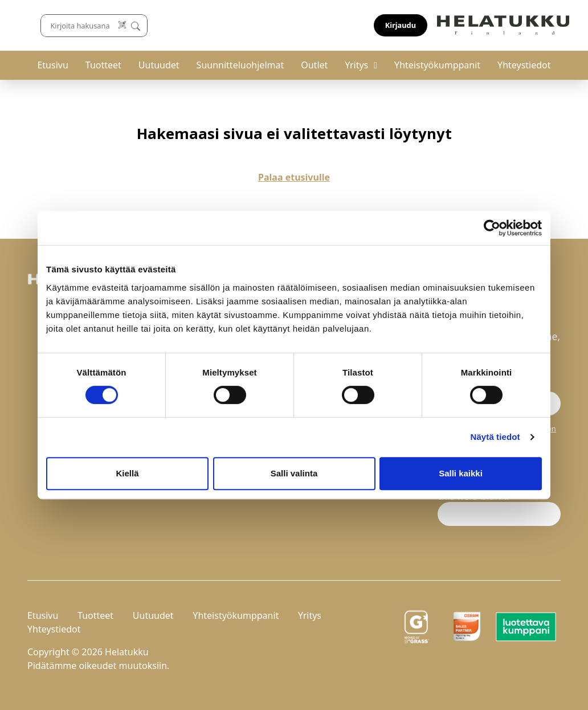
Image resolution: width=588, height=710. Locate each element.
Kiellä (127, 473)
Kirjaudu (534, 25)
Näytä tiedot (495, 437)
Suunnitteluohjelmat (240, 65)
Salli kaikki (461, 473)
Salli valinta (294, 473)
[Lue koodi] (376, 25)
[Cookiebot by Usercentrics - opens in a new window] (492, 228)
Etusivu (52, 65)
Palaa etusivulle (294, 177)
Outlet (314, 65)
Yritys (356, 65)
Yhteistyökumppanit (437, 65)
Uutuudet (159, 65)
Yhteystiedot (524, 65)
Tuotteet (103, 65)
